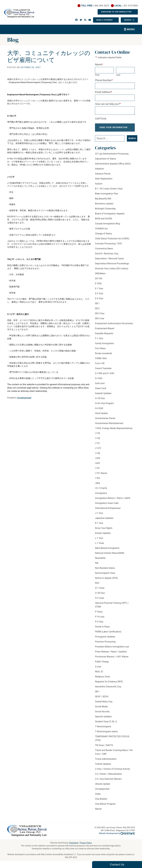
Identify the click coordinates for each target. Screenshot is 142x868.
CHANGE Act (101, 231)
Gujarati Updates (103, 396)
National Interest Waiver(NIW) (110, 555)
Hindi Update (101, 416)
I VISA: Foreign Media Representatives (114, 431)
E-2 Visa (99, 296)
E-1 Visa (99, 291)
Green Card (100, 391)
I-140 (97, 456)
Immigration (101, 495)
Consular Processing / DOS (108, 246)
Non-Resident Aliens (105, 570)
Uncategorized (24, 398)
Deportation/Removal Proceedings (112, 266)
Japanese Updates (104, 520)
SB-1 (97, 694)
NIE (97, 565)
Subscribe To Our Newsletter (116, 12)
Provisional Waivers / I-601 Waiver (112, 659)
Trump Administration (106, 761)
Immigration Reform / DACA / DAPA (113, 500)
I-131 (97, 446)
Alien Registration (104, 181)
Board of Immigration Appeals (110, 216)
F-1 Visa (99, 341)
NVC (97, 585)
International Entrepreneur (108, 510)
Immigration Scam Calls (107, 505)
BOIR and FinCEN (103, 221)
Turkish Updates (103, 766)
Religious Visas (102, 679)
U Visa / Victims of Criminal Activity (112, 771)
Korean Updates (103, 535)
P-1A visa (100, 619)
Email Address (104, 92)
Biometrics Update (104, 206)
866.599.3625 (71, 857)
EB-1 (97, 306)
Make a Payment (105, 20)
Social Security (102, 714)
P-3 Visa (99, 624)
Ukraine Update (102, 786)
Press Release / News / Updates (111, 654)
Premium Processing (105, 644)
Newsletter (100, 560)
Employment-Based (105, 331)
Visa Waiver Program (105, 806)
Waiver (98, 811)
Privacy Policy (86, 843)
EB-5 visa (99, 321)
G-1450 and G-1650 (104, 376)
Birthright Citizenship (105, 211)
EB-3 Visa (100, 316)
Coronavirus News (104, 251)
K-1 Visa (99, 525)
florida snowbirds (104, 356)
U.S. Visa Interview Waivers (108, 781)
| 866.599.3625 (95, 6)
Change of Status (104, 236)
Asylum (99, 186)
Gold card (100, 386)
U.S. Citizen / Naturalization (109, 776)
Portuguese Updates (105, 639)
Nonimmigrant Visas (105, 575)
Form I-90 (100, 366)
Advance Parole (103, 176)
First (97, 75)
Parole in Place (102, 629)
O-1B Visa (100, 595)
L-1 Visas (99, 545)
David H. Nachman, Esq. (107, 256)
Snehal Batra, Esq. (104, 704)
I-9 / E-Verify (101, 491)
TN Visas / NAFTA (104, 748)
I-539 (97, 461)
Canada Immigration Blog (107, 226)
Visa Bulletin (101, 801)
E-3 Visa (99, 301)
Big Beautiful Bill (103, 201)
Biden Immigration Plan (106, 196)
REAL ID (99, 674)
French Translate (103, 371)
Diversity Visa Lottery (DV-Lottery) (112, 271)
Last (118, 75)
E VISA (98, 286)
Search (128, 20)
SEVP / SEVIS (102, 699)
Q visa (98, 669)
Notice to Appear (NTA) (106, 580)
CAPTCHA (101, 119)
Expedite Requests (104, 336)
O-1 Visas (100, 590)
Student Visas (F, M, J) (106, 724)
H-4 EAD (99, 411)
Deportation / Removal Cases (109, 261)
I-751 (97, 471)
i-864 (97, 486)
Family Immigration (104, 346)
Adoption (99, 171)
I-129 (97, 436)
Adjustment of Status (105, 161)
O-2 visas (99, 600)
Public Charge (102, 664)
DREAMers (100, 276)
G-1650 (99, 381)
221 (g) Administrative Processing (112, 156)
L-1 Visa (99, 540)
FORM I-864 (101, 361)
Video (98, 796)
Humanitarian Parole (105, 421)
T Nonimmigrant (103, 729)
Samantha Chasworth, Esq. (108, 689)
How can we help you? (108, 104)
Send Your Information (114, 129)
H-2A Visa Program (104, 406)
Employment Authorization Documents (114, 326)
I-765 (97, 481)
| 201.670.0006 (126, 6)
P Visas (99, 614)
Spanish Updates (103, 719)
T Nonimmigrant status (106, 734)
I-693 (97, 466)
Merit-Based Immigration (107, 550)
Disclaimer (74, 843)
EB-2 (97, 311)
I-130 (97, 441)
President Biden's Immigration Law (112, 649)
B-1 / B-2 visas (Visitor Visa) (109, 191)
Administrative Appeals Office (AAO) (113, 166)
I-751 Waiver (101, 476)
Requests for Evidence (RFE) (109, 684)
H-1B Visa (100, 401)
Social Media (101, 709)
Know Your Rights (104, 530)
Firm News (100, 351)
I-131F (98, 451)
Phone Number (104, 80)
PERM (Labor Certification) (108, 634)
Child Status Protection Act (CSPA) (112, 241)
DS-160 (99, 281)
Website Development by (117, 833)
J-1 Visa (99, 515)
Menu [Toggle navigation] (131, 29)
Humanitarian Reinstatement (109, 426)
